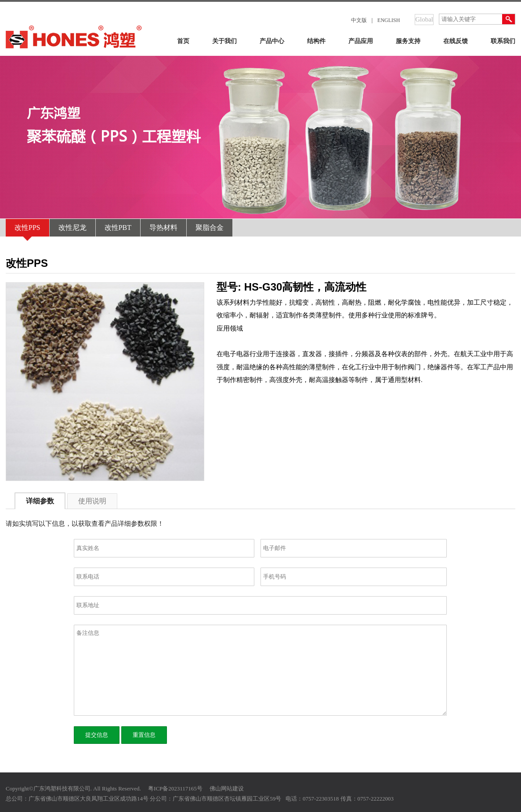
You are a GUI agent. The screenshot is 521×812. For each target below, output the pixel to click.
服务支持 (408, 41)
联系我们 (503, 41)
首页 (183, 41)
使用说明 (92, 501)
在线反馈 (456, 41)
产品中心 (272, 41)
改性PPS (27, 228)
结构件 (316, 41)
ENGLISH (389, 20)
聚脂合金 (210, 228)
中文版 (359, 20)
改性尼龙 (72, 228)
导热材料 (163, 228)
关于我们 (224, 41)
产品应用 (361, 41)
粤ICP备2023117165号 (175, 788)
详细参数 (40, 501)
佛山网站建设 (227, 788)
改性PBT (118, 228)
